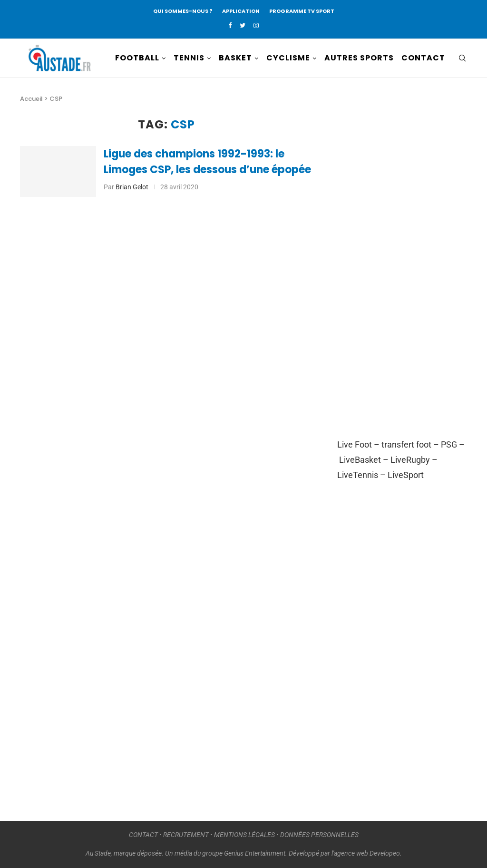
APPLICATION (241, 11)
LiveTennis (358, 475)
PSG (449, 444)
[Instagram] (256, 25)
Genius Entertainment (255, 853)
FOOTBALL (137, 58)
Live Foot (355, 444)
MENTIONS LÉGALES (244, 835)
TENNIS (189, 58)
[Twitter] (243, 25)
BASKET (235, 58)
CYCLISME (288, 58)
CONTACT (423, 58)
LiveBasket (360, 460)
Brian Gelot (132, 187)
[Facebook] (230, 25)
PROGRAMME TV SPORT (302, 11)
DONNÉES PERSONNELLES (319, 835)
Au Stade (98, 853)
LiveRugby (410, 460)
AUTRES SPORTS (359, 58)
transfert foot (406, 444)
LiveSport (406, 475)
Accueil (31, 99)
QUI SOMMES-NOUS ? (183, 11)
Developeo (385, 853)
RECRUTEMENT (186, 835)
